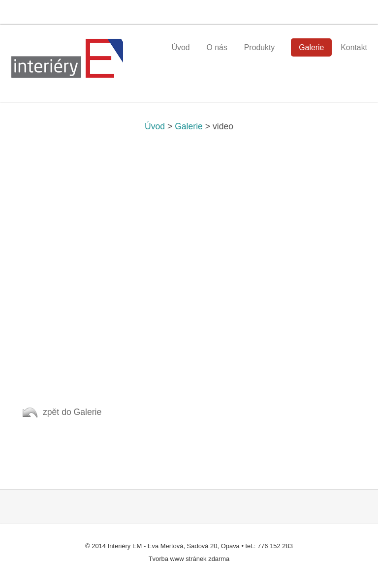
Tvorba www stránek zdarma (189, 559)
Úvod (155, 126)
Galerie (189, 126)
